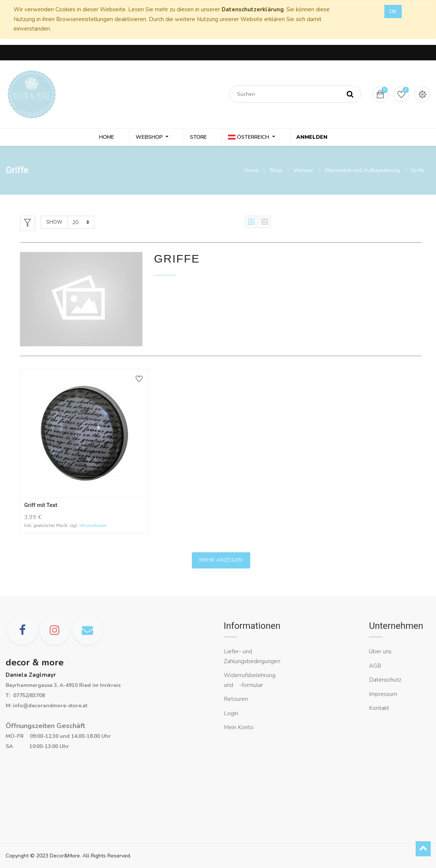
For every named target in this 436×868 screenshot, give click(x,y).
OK (393, 12)
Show (54, 223)
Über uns (380, 652)
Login (231, 713)
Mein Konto (239, 728)
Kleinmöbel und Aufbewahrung (363, 171)
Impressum (384, 694)
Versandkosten (93, 527)
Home (252, 171)
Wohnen (304, 171)
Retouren (236, 699)
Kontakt (380, 708)
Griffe (418, 171)
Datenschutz (385, 680)
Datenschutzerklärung (253, 9)
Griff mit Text (41, 506)
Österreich (250, 138)
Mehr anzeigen (221, 562)
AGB (375, 666)
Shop (276, 171)
